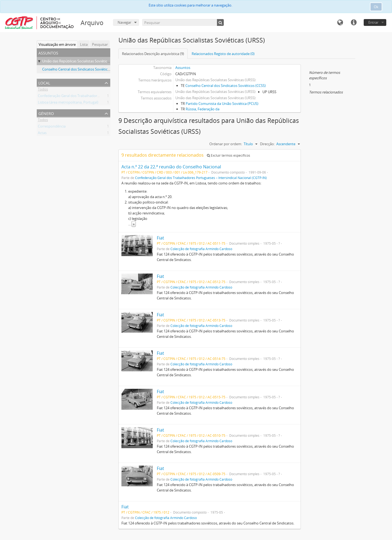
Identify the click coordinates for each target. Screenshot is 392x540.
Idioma (340, 23)
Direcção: (267, 144)
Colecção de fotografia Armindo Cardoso (201, 249)
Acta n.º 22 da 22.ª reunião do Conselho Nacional (171, 167)
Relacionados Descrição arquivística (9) (153, 54)
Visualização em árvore (57, 44)
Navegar (124, 22)
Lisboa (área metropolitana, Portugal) (68, 103)
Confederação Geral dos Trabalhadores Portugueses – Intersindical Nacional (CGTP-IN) (201, 178)
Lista (84, 44)
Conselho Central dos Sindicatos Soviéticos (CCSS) (82, 69)
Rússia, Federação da (203, 109)
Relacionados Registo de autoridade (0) (223, 54)
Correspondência (52, 127)
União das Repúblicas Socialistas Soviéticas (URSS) (82, 61)
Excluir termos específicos (229, 155)
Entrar (373, 22)
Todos (43, 90)
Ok (376, 7)
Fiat (160, 238)
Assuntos (183, 68)
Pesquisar (100, 44)
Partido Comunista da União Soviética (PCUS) (222, 104)
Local (44, 82)
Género (46, 113)
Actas (42, 134)
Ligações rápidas (354, 23)
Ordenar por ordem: (226, 144)
